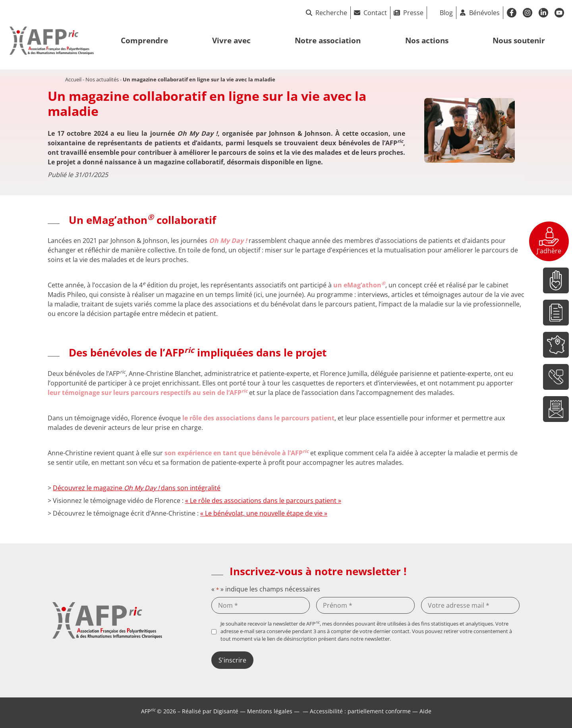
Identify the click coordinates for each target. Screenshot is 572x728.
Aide (425, 711)
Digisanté (226, 711)
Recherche (327, 13)
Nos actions (427, 40)
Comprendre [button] (144, 40)
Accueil (73, 79)
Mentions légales (270, 711)
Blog (446, 13)
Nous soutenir (519, 40)
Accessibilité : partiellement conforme (360, 711)
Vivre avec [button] (231, 40)
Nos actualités (102, 79)
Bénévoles (484, 13)
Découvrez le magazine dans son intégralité (137, 488)
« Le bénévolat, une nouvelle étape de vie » (264, 513)
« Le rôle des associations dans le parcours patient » (263, 501)
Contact (375, 13)
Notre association (328, 40)
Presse (413, 13)
